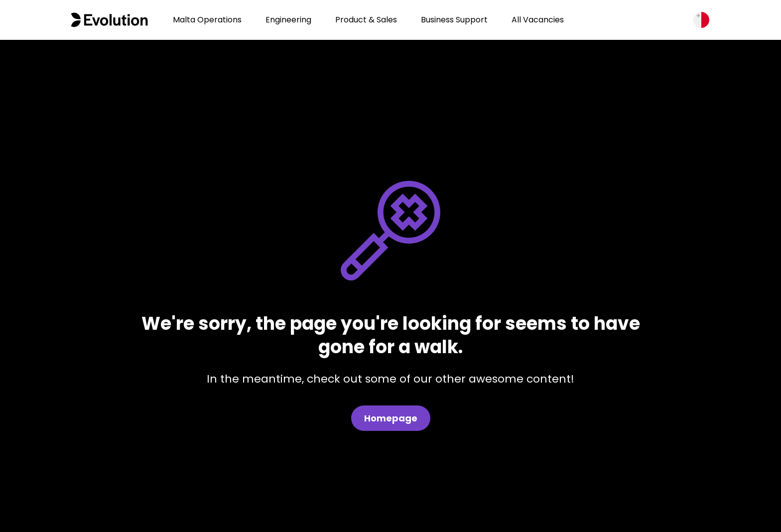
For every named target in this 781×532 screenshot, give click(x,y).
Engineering (288, 20)
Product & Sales (366, 20)
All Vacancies (538, 20)
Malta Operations (207, 20)
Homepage (391, 418)
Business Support (454, 20)
